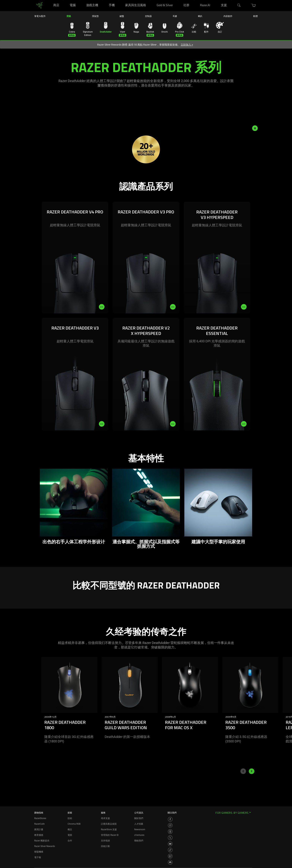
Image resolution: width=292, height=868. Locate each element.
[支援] (231, 0)
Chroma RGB (74, 824)
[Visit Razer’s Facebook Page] (170, 819)
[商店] (64, 0)
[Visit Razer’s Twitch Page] (170, 856)
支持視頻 (105, 841)
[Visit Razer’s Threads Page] (170, 832)
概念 (70, 829)
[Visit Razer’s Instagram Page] (170, 825)
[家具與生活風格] (150, 0)
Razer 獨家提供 (42, 841)
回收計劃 (105, 846)
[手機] (119, 0)
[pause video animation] (255, 128)
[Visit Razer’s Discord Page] (170, 862)
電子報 (38, 857)
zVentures (139, 835)
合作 (70, 841)
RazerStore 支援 (109, 829)
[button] (254, 5)
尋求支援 (105, 818)
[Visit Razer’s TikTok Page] (170, 850)
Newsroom (140, 829)
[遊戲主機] (103, 0)
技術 (70, 818)
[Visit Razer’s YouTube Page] (170, 844)
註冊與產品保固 (109, 824)
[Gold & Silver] (177, 0)
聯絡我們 (139, 841)
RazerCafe (39, 824)
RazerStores (40, 818)
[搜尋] (239, 5)
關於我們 (139, 818)
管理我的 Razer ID (110, 835)
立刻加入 (187, 45)
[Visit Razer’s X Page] (170, 838)
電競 (70, 835)
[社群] (194, 0)
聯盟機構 (39, 852)
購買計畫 (39, 829)
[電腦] (80, 0)
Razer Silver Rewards (45, 846)
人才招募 (139, 824)
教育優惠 (39, 835)
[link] (39, 5)
